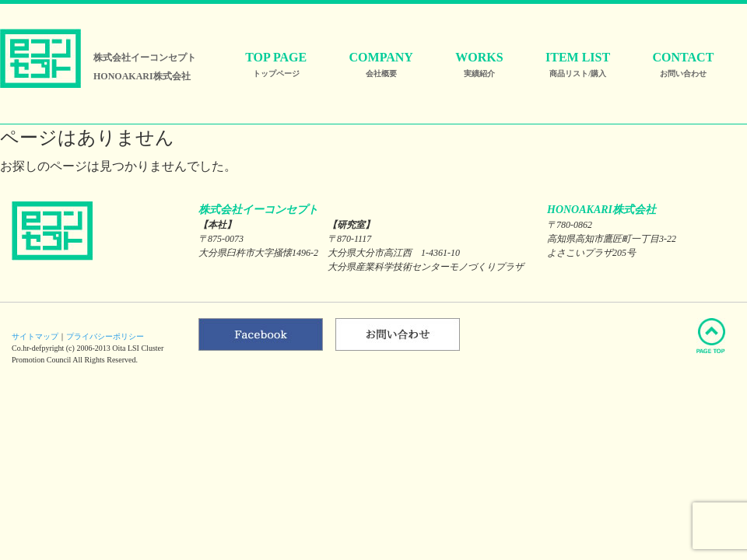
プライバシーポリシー (105, 336)
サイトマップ (35, 336)
